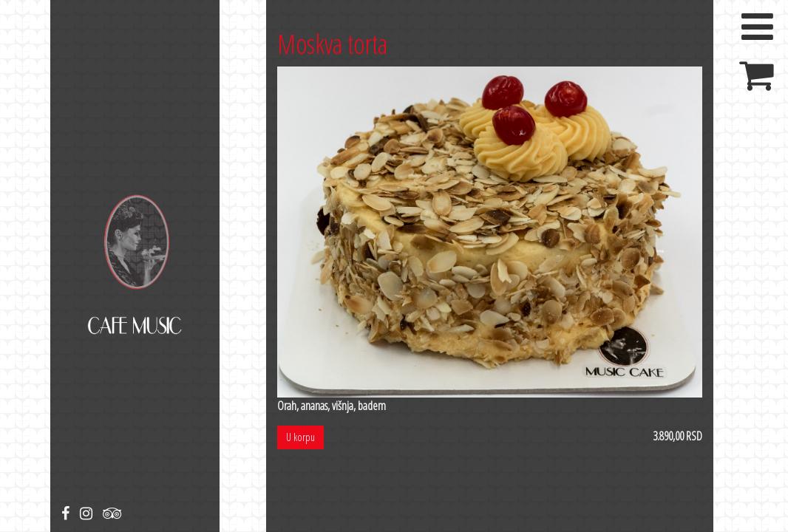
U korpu (300, 437)
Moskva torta (332, 44)
